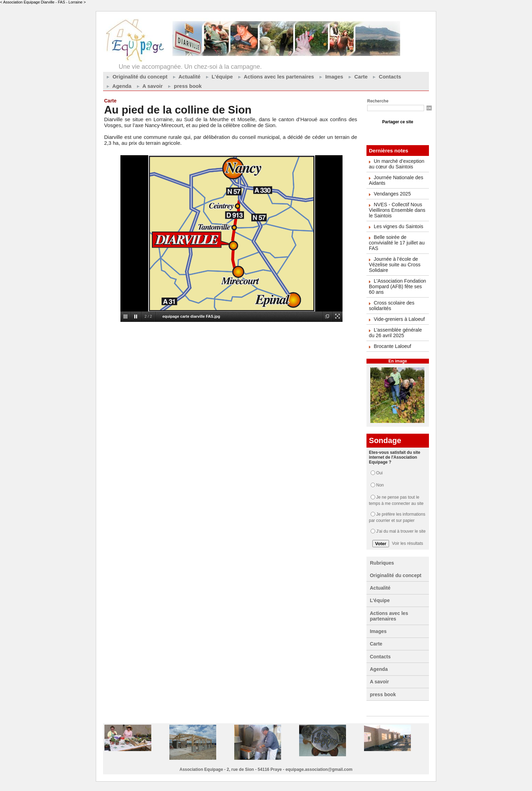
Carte (357, 77)
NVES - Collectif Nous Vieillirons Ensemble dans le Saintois (397, 210)
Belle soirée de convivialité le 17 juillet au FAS (396, 243)
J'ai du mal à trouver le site (401, 531)
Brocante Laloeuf (392, 346)
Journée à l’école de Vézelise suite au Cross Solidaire (394, 265)
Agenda (118, 86)
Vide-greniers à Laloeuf (399, 319)
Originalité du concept (136, 77)
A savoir (149, 86)
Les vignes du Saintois (398, 226)
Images (330, 77)
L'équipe (218, 77)
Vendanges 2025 (392, 194)
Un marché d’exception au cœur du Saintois (396, 164)
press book (184, 86)
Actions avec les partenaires (275, 77)
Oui (379, 473)
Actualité (186, 77)
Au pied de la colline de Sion (179, 110)
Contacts (386, 77)
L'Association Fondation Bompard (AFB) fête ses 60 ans (397, 286)
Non (380, 485)
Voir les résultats (407, 543)
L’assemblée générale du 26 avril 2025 (395, 333)
